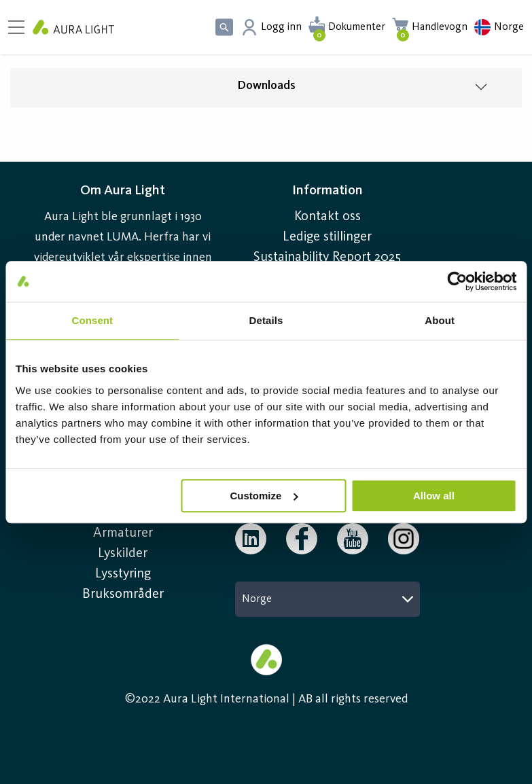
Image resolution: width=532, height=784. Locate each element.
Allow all (434, 496)
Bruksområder (123, 594)
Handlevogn (440, 27)
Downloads (266, 86)
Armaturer (123, 533)
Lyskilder (123, 554)
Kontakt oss (327, 217)
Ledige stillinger (327, 237)
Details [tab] (266, 320)
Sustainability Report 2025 (327, 257)
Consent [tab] (92, 320)
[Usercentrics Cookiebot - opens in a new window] (457, 281)
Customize (264, 496)
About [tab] (440, 320)
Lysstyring (123, 574)
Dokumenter (357, 27)
